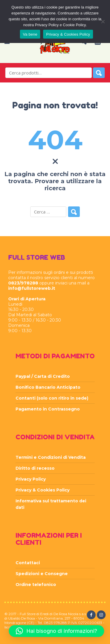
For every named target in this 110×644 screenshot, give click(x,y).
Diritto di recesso (35, 468)
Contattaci (28, 563)
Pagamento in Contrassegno (48, 409)
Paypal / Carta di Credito (43, 376)
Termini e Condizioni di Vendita (51, 457)
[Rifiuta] (103, 21)
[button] (56, 631)
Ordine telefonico (36, 585)
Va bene (30, 34)
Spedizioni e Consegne (42, 574)
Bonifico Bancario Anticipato (48, 387)
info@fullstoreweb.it (32, 288)
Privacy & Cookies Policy (43, 490)
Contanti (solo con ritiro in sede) (52, 398)
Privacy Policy (31, 479)
